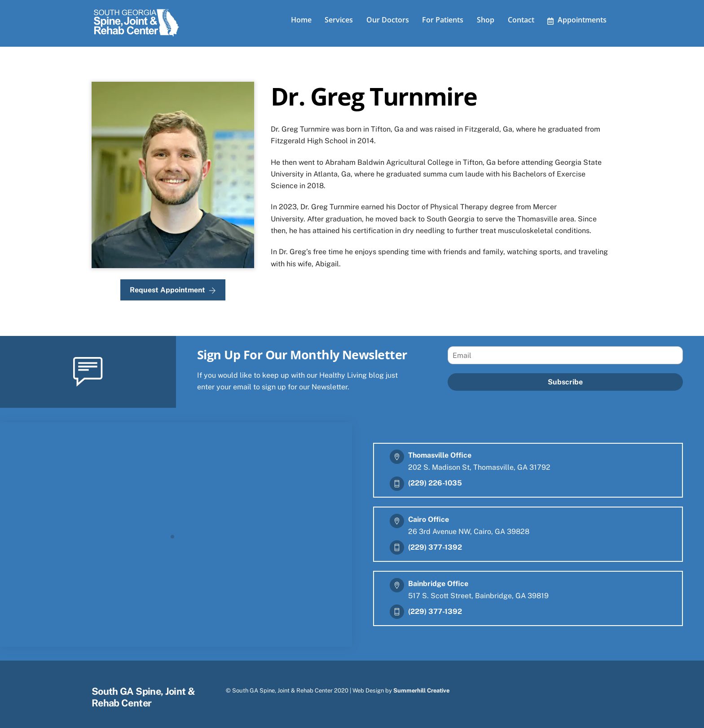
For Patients (443, 20)
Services (339, 20)
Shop (486, 20)
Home (301, 20)
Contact (521, 20)
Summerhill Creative (421, 687)
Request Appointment (173, 287)
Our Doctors (388, 20)
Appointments (577, 20)
